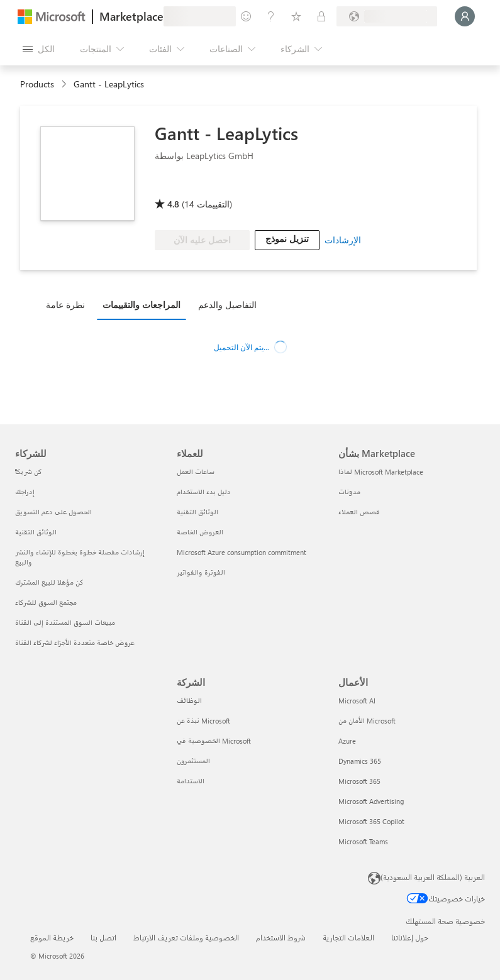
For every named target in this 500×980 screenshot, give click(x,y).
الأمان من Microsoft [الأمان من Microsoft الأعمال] (367, 721)
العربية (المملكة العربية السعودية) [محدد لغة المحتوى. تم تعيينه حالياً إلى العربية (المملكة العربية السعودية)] (433, 877)
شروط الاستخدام (281, 937)
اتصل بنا (103, 937)
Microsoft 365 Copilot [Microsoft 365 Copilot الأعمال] (371, 821)
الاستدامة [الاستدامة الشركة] (191, 781)
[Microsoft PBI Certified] (191, 186)
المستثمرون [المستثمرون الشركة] (193, 761)
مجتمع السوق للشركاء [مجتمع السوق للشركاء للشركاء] (46, 603)
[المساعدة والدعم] (271, 16)
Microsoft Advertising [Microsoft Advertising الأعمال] (371, 801)
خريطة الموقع (52, 937)
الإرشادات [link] (343, 240)
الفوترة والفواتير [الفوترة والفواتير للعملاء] (201, 572)
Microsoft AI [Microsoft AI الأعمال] (357, 701)
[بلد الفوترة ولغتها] (387, 16)
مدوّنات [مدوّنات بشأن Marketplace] (349, 492)
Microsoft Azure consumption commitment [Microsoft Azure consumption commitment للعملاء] (242, 552)
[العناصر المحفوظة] (296, 16)
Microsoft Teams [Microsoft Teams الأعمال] (363, 841)
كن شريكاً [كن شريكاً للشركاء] (29, 472)
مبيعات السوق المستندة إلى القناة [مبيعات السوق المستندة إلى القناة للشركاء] (65, 623)
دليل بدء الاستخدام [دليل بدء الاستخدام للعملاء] (204, 492)
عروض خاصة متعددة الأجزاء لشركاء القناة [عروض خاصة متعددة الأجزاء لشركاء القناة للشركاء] (75, 643)
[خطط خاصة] (321, 16)
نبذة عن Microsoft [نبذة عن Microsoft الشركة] (203, 721)
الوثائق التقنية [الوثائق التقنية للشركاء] (36, 532)
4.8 (173, 204)
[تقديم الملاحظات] (246, 16)
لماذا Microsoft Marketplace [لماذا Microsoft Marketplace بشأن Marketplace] (381, 472)
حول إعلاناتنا (410, 937)
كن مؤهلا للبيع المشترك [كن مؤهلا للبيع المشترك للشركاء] (49, 582)
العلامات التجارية (348, 937)
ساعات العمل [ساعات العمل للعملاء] (196, 472)
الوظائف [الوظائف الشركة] (189, 701)
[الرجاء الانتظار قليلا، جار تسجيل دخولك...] (465, 16)
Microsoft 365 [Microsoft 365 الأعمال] (359, 781)
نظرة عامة (65, 305)
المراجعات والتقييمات (142, 305)
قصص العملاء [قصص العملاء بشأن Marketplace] (359, 512)
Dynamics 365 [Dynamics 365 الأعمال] (360, 761)
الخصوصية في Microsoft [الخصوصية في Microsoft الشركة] (214, 741)
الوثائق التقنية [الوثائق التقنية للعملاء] (197, 512)
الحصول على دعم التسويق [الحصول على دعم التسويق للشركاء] (53, 512)
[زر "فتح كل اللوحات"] (39, 49)
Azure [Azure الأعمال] (347, 741)
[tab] (69, 304)
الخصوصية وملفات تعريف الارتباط (186, 937)
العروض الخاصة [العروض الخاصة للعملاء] (200, 532)
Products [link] (37, 84)
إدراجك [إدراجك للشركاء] (25, 492)
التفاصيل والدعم (227, 305)
